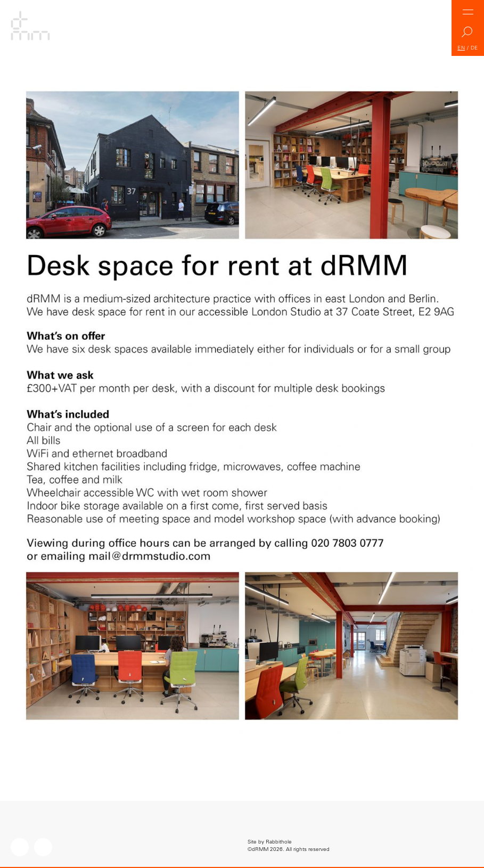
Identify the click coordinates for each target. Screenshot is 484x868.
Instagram (20, 847)
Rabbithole (279, 842)
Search (468, 35)
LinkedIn (43, 847)
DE (474, 48)
